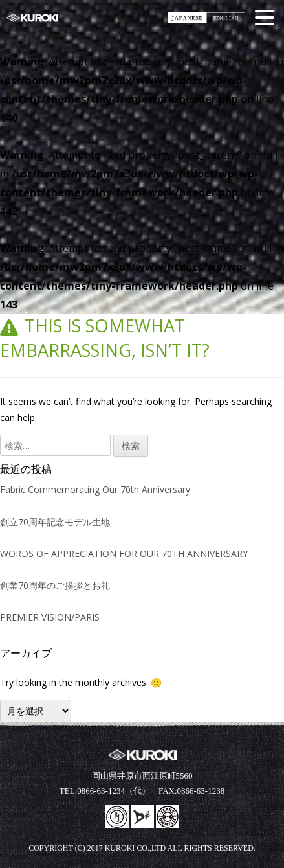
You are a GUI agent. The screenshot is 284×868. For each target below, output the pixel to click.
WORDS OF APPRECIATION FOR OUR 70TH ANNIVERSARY (124, 554)
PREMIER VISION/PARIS (50, 617)
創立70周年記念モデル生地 (55, 522)
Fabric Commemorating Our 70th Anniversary (95, 489)
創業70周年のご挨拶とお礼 (55, 585)
